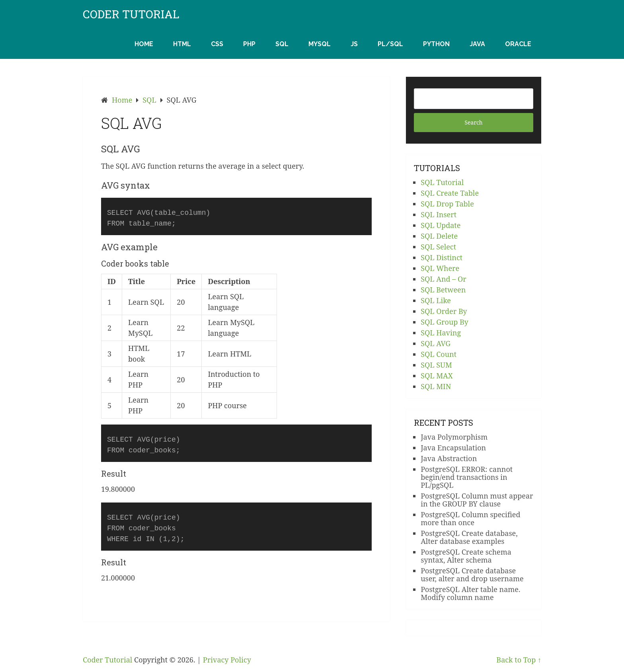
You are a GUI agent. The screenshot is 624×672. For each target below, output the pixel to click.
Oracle (518, 44)
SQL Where (440, 268)
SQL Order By (444, 311)
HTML (182, 44)
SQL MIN (436, 386)
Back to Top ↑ (519, 660)
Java (477, 44)
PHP (249, 44)
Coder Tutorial (131, 14)
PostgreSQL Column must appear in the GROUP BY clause (477, 500)
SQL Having (441, 333)
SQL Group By (445, 322)
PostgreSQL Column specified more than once (470, 518)
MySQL (320, 44)
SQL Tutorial (442, 182)
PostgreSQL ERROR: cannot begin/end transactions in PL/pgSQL (467, 477)
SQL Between (443, 290)
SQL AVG (436, 343)
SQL (282, 44)
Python (436, 44)
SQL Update (441, 225)
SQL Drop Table (447, 204)
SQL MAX (437, 376)
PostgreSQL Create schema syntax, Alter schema (466, 556)
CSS (217, 44)
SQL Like (436, 300)
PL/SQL (390, 44)
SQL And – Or (444, 279)
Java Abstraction (449, 458)
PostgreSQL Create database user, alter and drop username (472, 575)
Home (144, 44)
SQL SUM (436, 365)
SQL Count (439, 354)
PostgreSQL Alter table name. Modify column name (470, 593)
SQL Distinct (442, 257)
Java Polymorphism (454, 437)
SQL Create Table (450, 193)
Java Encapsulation (453, 448)
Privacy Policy (227, 660)
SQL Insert (439, 214)
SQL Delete (439, 236)
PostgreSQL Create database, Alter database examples (469, 537)
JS (354, 44)
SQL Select (438, 247)
